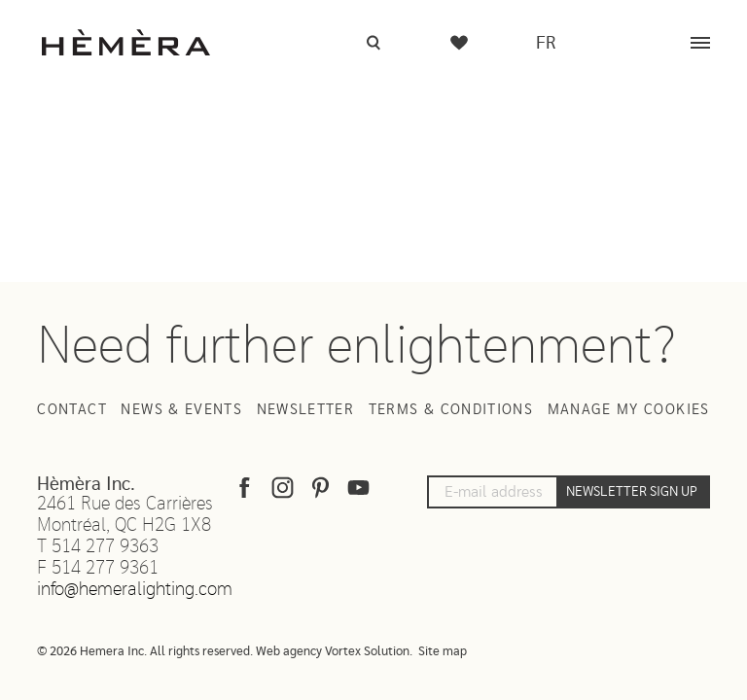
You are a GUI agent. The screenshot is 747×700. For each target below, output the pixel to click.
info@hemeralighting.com (135, 590)
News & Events (181, 410)
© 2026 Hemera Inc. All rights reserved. (145, 652)
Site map (443, 652)
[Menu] (700, 43)
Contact (71, 410)
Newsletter (306, 410)
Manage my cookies (629, 410)
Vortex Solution (367, 652)
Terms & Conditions (451, 410)
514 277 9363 (105, 547)
